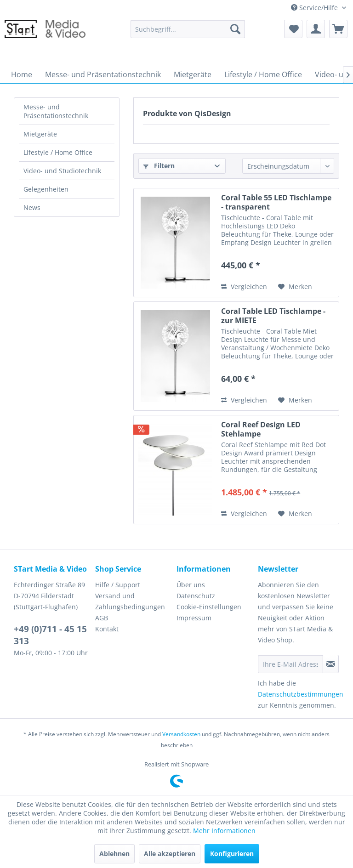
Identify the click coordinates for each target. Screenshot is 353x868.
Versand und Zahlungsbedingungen (130, 601)
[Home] (22, 74)
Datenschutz (196, 596)
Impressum (194, 618)
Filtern (159, 166)
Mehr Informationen (224, 831)
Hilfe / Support (118, 585)
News (32, 207)
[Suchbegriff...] (188, 29)
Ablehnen (114, 854)
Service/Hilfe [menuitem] (315, 8)
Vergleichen (244, 286)
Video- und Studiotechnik (62, 171)
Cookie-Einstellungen (209, 607)
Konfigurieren (232, 854)
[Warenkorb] (338, 29)
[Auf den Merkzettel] (295, 287)
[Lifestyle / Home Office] (263, 74)
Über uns (191, 585)
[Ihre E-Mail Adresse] (290, 664)
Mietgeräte (40, 134)
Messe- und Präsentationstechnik (56, 111)
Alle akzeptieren (170, 854)
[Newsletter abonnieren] (331, 664)
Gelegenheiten (46, 189)
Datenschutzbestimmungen (301, 694)
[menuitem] (188, 29)
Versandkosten (181, 734)
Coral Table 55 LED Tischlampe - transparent (276, 202)
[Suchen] (235, 29)
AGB (102, 618)
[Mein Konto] (316, 29)
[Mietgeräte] (193, 74)
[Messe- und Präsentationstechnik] (103, 74)
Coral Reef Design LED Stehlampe (261, 429)
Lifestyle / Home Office (58, 152)
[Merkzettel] (293, 29)
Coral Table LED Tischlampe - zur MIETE (273, 316)
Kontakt (107, 629)
